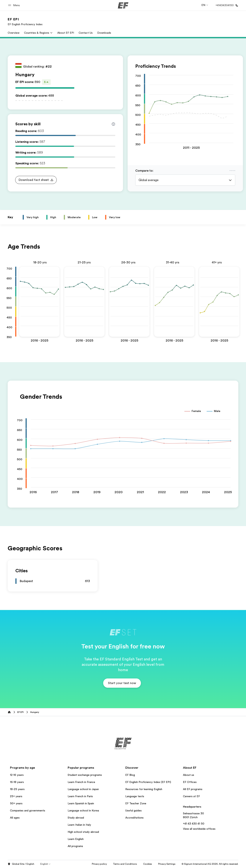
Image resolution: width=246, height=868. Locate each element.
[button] (15, 5)
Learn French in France (81, 782)
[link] (25, 22)
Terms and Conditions (142, 864)
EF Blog (130, 775)
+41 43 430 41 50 (194, 824)
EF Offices (190, 782)
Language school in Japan (83, 789)
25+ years (16, 796)
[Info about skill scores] (113, 124)
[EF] (123, 5)
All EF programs (193, 789)
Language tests (135, 796)
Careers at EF (191, 796)
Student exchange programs (85, 775)
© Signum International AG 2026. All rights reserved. (210, 864)
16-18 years (17, 782)
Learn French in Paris (80, 796)
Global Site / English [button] (21, 864)
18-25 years (17, 789)
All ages (15, 818)
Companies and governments (28, 810)
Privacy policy (117, 864)
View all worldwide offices (199, 829)
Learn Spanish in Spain (81, 803)
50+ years (16, 803)
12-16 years (17, 775)
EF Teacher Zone (136, 803)
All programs (75, 846)
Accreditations (134, 818)
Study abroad (76, 818)
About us (189, 775)
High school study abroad (83, 832)
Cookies (165, 864)
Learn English (76, 839)
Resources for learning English (144, 789)
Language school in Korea (83, 810)
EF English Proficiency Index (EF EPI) (148, 782)
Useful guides (133, 810)
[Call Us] (226, 5)
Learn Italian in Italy (79, 825)
